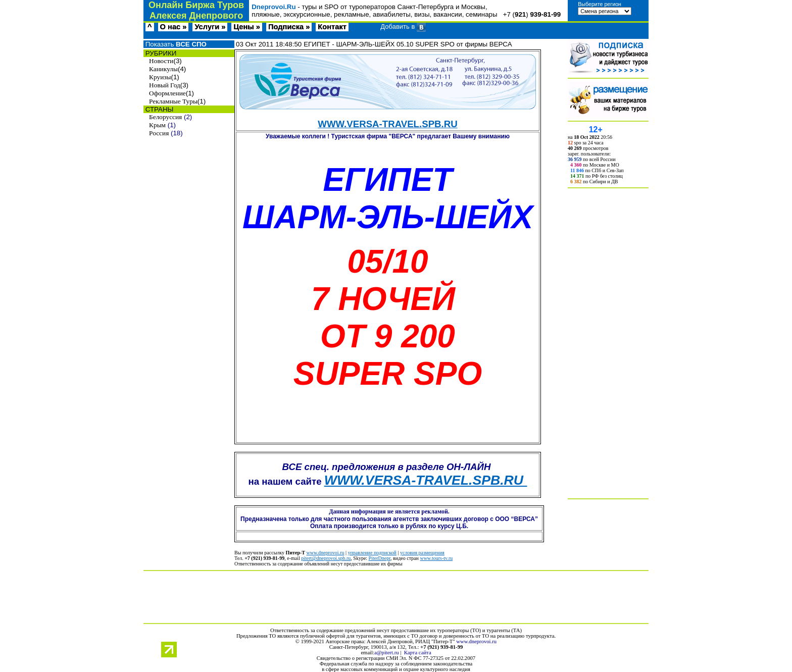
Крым (157, 125)
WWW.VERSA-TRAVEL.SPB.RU (387, 124)
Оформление (167, 93)
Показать (175, 44)
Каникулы (163, 69)
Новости (161, 61)
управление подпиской (372, 553)
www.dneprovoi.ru (326, 553)
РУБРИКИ (160, 53)
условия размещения (422, 553)
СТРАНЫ (158, 109)
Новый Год (165, 85)
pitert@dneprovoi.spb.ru (326, 558)
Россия (159, 133)
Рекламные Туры (173, 101)
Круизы (160, 77)
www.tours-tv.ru (436, 558)
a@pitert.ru (387, 653)
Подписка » (289, 27)
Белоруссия (165, 117)
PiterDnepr (380, 558)
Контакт (332, 27)
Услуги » (210, 27)
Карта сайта (418, 653)
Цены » (247, 27)
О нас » (174, 27)
